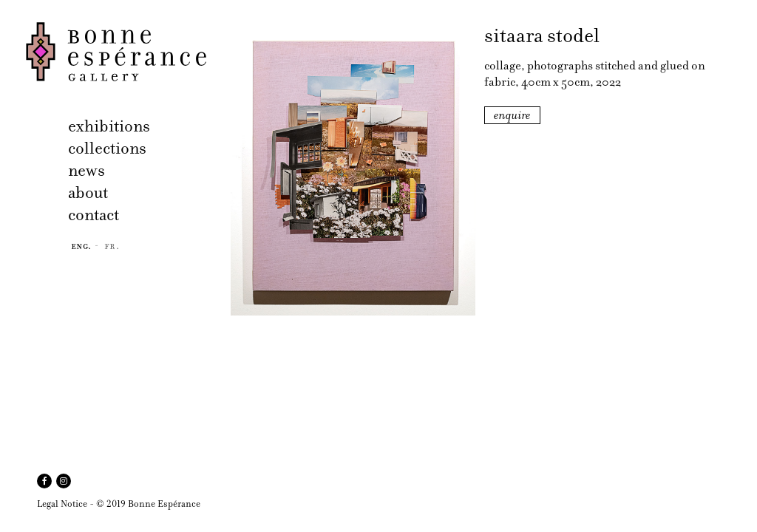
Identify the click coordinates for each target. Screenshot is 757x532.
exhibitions (109, 126)
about (88, 192)
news (86, 170)
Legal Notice (62, 504)
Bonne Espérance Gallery (124, 52)
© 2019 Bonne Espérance (148, 504)
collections (107, 148)
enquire (512, 115)
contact (94, 215)
